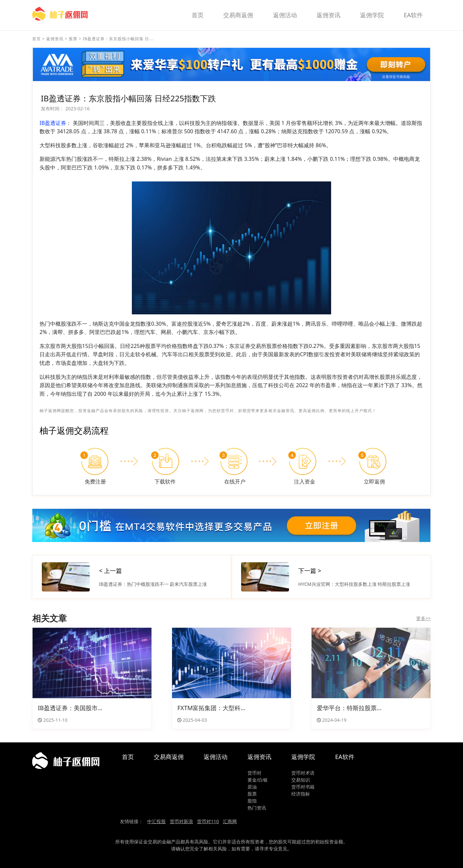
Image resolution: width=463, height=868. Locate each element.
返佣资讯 (328, 15)
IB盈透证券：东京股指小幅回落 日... (118, 39)
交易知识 (301, 780)
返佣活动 (285, 15)
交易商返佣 (238, 15)
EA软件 (413, 15)
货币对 (254, 773)
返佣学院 (372, 15)
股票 (73, 39)
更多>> (423, 618)
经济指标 (301, 794)
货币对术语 (303, 773)
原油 (252, 787)
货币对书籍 (303, 787)
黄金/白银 (258, 780)
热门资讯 (257, 808)
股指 (252, 801)
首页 (198, 15)
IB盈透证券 (53, 123)
